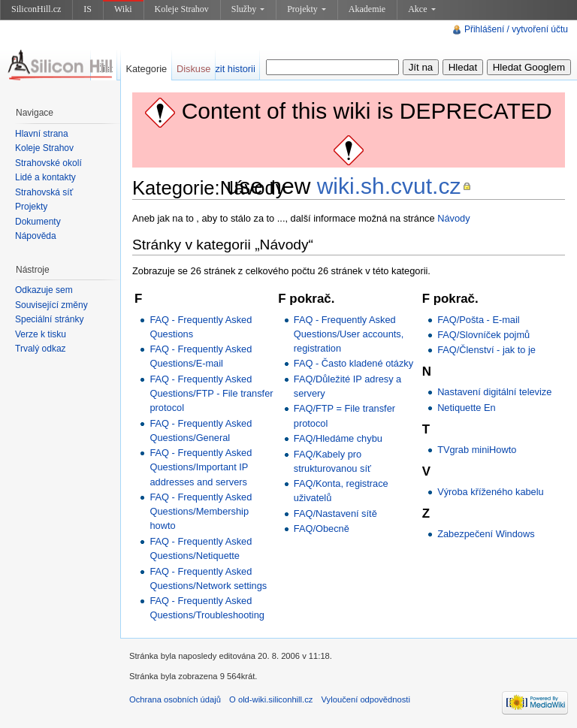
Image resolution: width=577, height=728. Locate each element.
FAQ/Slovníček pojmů (483, 335)
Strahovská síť (44, 192)
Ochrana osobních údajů (175, 699)
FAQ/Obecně (322, 529)
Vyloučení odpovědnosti (366, 699)
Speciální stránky (49, 319)
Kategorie (146, 69)
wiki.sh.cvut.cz (389, 186)
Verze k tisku (41, 334)
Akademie (367, 9)
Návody (453, 218)
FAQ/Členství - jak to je (486, 350)
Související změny (51, 305)
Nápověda (36, 236)
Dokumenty (38, 222)
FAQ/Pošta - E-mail (479, 320)
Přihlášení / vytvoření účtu (516, 29)
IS (88, 9)
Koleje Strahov (182, 9)
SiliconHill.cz (36, 9)
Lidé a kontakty (45, 177)
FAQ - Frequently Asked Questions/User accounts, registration (349, 334)
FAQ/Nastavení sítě (335, 514)
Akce (421, 9)
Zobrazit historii (223, 69)
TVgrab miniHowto (477, 450)
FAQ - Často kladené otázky (353, 363)
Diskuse (194, 69)
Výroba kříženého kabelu (491, 492)
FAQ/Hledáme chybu (338, 438)
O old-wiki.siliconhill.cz (271, 699)
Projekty (307, 9)
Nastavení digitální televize (494, 392)
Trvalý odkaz (41, 349)
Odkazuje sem (44, 290)
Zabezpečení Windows (486, 534)
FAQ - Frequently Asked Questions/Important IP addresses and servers (201, 467)
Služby (248, 9)
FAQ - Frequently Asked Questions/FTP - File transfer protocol (211, 393)
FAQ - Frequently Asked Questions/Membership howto (201, 511)
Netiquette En (467, 408)
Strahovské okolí (48, 163)
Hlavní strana (42, 134)
